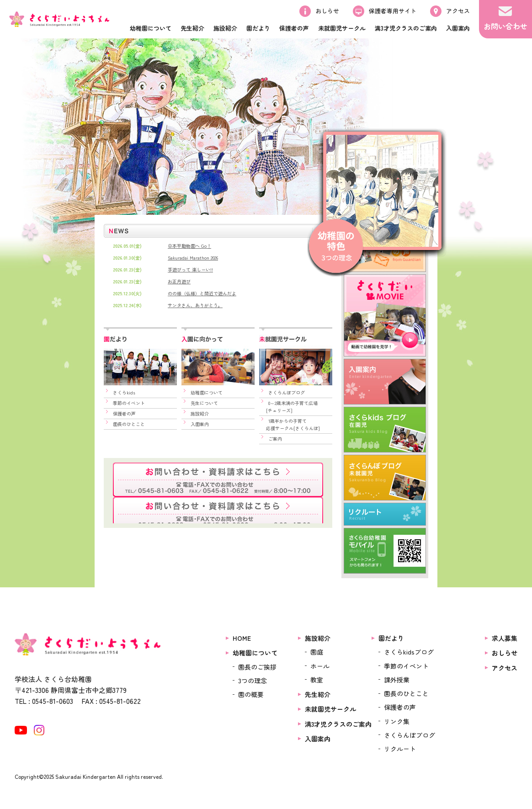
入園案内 (200, 424)
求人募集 (505, 638)
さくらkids (124, 392)
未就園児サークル (330, 709)
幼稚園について (207, 392)
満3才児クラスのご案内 (338, 724)
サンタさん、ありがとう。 (195, 305)
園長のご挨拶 (257, 667)
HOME (242, 638)
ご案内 (275, 439)
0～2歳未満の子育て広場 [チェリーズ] (288, 407)
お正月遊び (179, 281)
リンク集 (397, 721)
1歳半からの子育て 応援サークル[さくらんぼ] (290, 424)
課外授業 (397, 680)
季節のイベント (129, 403)
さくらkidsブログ (409, 652)
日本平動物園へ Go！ (189, 246)
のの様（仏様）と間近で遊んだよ (202, 293)
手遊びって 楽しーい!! (190, 269)
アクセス (505, 668)
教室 (317, 680)
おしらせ (505, 653)
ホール (320, 666)
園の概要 (251, 695)
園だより (391, 638)
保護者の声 (124, 413)
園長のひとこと (129, 424)
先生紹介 (318, 695)
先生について (204, 403)
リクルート (400, 749)
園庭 (317, 652)
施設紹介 (200, 413)
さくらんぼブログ (287, 392)
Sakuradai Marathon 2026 (193, 258)
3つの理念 (253, 681)
